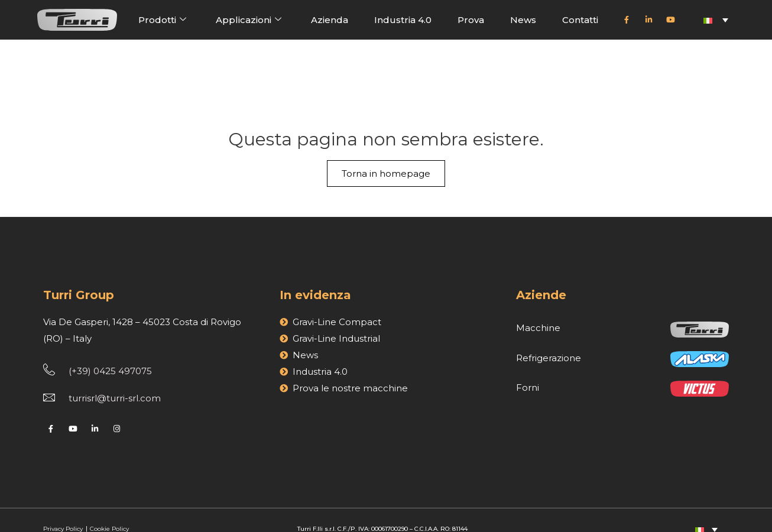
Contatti (580, 20)
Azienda (330, 20)
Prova (471, 20)
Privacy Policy (64, 510)
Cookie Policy (109, 510)
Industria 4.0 (403, 20)
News (523, 20)
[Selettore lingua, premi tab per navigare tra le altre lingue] (716, 20)
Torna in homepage (386, 121)
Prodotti (162, 20)
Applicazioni (249, 20)
